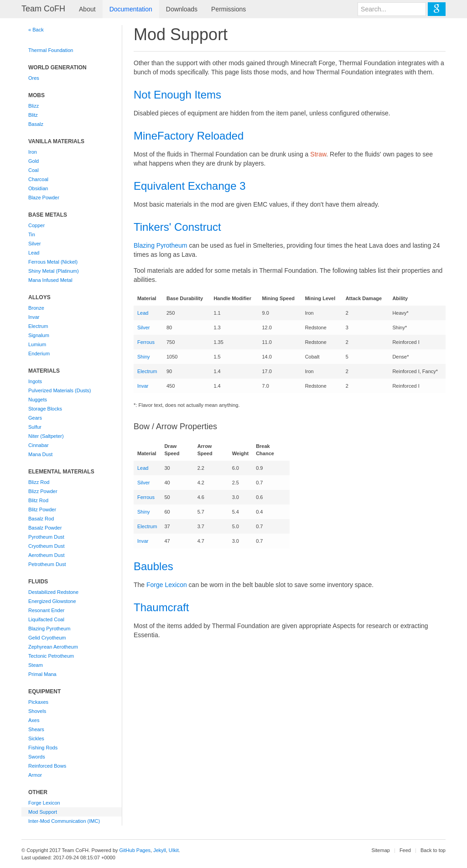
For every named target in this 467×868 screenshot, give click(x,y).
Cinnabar (39, 445)
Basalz (36, 124)
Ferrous (146, 342)
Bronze (36, 308)
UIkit (174, 850)
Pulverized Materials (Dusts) (60, 390)
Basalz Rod (41, 519)
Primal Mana (42, 674)
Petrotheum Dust (47, 564)
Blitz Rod (38, 500)
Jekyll (160, 850)
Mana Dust (40, 454)
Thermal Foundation (51, 50)
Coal (34, 170)
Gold (34, 161)
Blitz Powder (42, 509)
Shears (36, 729)
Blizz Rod (39, 482)
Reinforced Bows (47, 766)
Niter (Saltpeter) (46, 436)
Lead (34, 253)
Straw (318, 154)
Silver (35, 244)
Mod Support (43, 812)
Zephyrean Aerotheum (53, 647)
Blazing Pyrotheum (49, 629)
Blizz (34, 106)
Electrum (38, 326)
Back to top (433, 850)
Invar (34, 317)
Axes (34, 720)
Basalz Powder (45, 528)
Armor (35, 775)
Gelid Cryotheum (47, 638)
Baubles (153, 566)
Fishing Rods (43, 748)
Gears (35, 418)
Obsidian (38, 188)
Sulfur (35, 427)
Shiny (144, 357)
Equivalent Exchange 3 (190, 186)
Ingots (35, 381)
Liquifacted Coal (46, 619)
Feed (405, 850)
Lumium (37, 344)
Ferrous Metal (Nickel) (53, 262)
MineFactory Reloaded (189, 136)
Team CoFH (43, 9)
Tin (32, 234)
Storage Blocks (45, 409)
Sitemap (381, 850)
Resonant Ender (47, 610)
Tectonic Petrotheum (51, 656)
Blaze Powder (44, 198)
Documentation (131, 9)
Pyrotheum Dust (46, 537)
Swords (37, 757)
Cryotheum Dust (46, 546)
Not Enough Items (177, 95)
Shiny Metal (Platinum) (54, 271)
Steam (36, 665)
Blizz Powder (43, 491)
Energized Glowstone (52, 601)
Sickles (36, 738)
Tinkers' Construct (177, 227)
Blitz (33, 115)
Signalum (39, 335)
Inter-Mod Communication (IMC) (64, 821)
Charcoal (38, 179)
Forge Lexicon (44, 803)
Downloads (182, 9)
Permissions (228, 9)
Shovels (37, 711)
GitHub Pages (135, 850)
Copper (36, 225)
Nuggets (38, 400)
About (87, 9)
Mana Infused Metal (50, 280)
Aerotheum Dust (46, 555)
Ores (34, 78)
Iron (33, 152)
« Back (36, 30)
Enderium (39, 353)
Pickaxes (38, 702)
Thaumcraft (161, 607)
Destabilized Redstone (53, 592)
